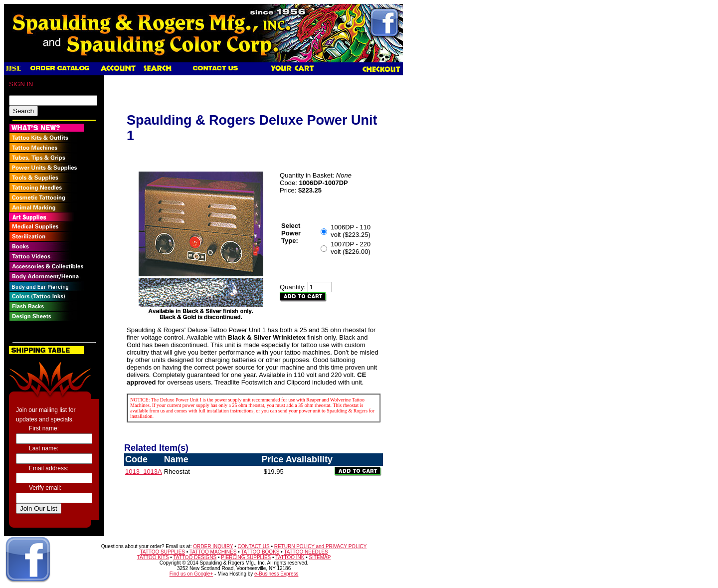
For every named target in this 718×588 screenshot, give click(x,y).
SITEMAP (320, 557)
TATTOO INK (290, 557)
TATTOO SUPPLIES (162, 552)
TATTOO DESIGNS (195, 557)
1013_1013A (144, 472)
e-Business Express (276, 574)
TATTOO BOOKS (260, 552)
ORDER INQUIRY (213, 546)
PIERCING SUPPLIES (246, 557)
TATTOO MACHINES (213, 552)
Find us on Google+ (191, 574)
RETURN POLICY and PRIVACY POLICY (321, 546)
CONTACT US (254, 546)
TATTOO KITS (153, 557)
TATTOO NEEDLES (306, 552)
